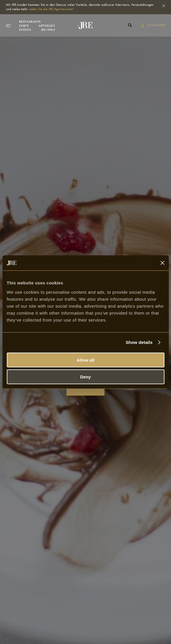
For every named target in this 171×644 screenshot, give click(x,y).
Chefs (24, 26)
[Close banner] (162, 263)
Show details (139, 342)
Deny (85, 377)
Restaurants (30, 21)
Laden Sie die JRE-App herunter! (51, 9)
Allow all (85, 360)
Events (25, 30)
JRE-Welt (48, 30)
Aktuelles (47, 26)
